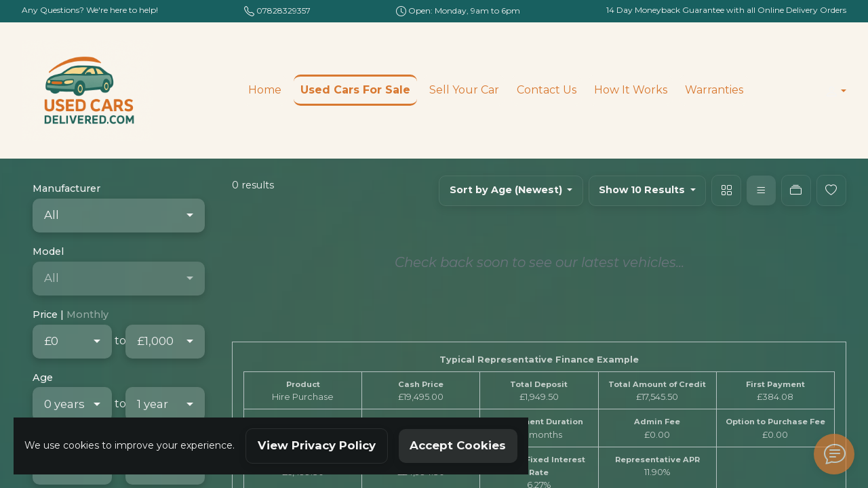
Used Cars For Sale (355, 90)
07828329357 (283, 11)
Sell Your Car (464, 90)
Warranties (714, 90)
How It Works (631, 90)
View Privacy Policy (317, 445)
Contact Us (547, 90)
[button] (833, 91)
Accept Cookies (458, 445)
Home (265, 90)
